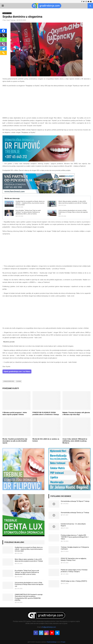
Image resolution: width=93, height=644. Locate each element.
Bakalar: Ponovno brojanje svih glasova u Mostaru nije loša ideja (76, 414)
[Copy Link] (3, 53)
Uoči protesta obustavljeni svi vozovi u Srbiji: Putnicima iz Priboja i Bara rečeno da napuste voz (73, 212)
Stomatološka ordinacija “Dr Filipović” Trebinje (75, 501)
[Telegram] (3, 48)
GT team (63, 642)
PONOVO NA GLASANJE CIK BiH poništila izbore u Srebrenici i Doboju (46, 414)
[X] (3, 35)
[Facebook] (3, 31)
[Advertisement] (46, 103)
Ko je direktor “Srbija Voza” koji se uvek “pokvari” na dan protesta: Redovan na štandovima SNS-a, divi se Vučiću (28, 212)
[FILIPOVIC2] (38, 161)
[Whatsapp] (3, 40)
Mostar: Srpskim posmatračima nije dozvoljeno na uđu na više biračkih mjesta (15, 441)
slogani (19, 381)
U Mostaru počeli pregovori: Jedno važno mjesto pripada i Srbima (15, 414)
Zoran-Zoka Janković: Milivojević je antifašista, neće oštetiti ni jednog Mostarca (75, 441)
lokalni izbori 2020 (9, 381)
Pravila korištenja (52, 642)
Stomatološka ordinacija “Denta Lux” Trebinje (75, 513)
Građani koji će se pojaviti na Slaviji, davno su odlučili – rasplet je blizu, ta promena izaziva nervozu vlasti (30, 203)
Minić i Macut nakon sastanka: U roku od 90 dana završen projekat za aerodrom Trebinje (73, 202)
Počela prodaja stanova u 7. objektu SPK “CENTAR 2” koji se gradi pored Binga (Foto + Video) (75, 537)
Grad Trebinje (11, 20)
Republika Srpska (7, 13)
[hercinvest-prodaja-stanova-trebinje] (38, 193)
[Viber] (3, 44)
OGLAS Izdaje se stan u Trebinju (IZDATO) (74, 581)
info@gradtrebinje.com (49, 627)
